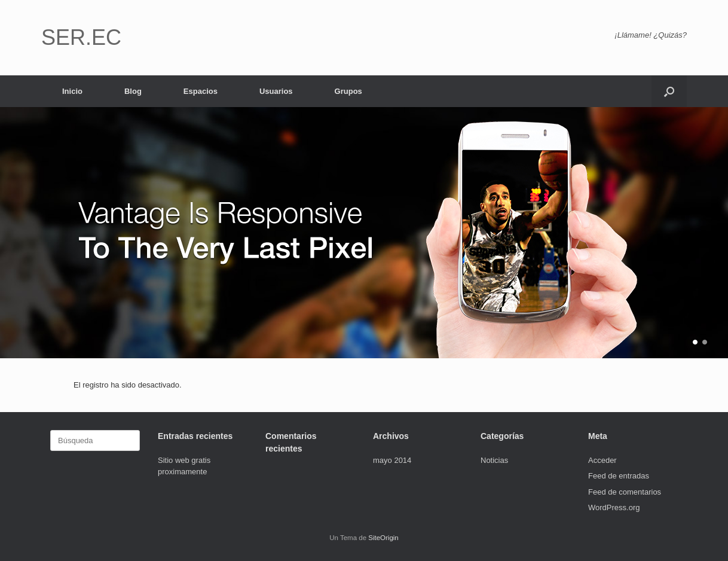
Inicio (72, 91)
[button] (669, 91)
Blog (133, 91)
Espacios (201, 91)
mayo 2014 (392, 460)
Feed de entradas (619, 476)
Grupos (348, 91)
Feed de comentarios (625, 492)
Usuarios (276, 91)
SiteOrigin (383, 538)
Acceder (602, 460)
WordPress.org (614, 507)
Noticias (494, 460)
